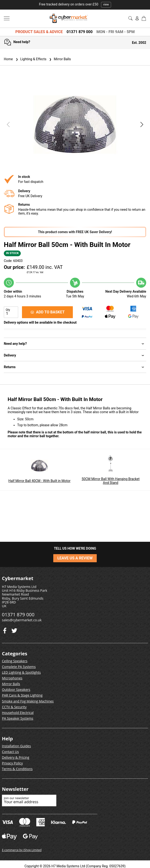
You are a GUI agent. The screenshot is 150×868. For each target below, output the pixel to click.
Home (8, 59)
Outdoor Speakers (16, 690)
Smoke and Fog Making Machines (28, 701)
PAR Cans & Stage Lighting (22, 695)
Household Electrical (18, 713)
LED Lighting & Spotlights (21, 672)
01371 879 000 (80, 32)
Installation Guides (16, 746)
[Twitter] (5, 630)
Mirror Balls (60, 59)
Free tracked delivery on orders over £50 (75, 4)
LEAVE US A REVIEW (75, 558)
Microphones (12, 678)
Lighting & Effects (31, 59)
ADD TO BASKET (48, 312)
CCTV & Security (14, 707)
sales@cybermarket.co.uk (22, 620)
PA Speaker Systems (18, 718)
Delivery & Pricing (16, 757)
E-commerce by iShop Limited (22, 850)
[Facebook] (14, 630)
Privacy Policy (12, 763)
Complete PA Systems (19, 667)
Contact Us (10, 752)
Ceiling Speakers (15, 661)
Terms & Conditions (17, 769)
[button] (142, 125)
